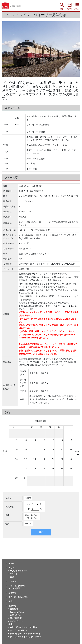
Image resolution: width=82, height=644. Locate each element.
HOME (10, 563)
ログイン (11, 581)
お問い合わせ (15, 615)
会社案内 (13, 609)
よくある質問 (13, 588)
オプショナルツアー (18, 571)
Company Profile (16, 612)
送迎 (11, 577)
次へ (77, 453)
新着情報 (11, 593)
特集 (9, 624)
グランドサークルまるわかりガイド (24, 634)
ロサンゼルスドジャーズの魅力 (22, 627)
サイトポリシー (16, 621)
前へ (5, 453)
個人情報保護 (15, 618)
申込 (41, 532)
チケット (13, 574)
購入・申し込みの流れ (17, 597)
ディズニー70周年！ (18, 631)
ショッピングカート (16, 586)
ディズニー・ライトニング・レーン (24, 637)
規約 (9, 601)
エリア (10, 568)
